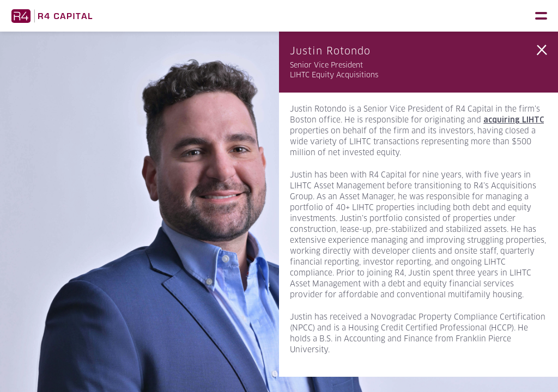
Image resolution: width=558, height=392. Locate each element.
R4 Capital (52, 16)
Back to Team (542, 50)
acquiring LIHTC (514, 120)
